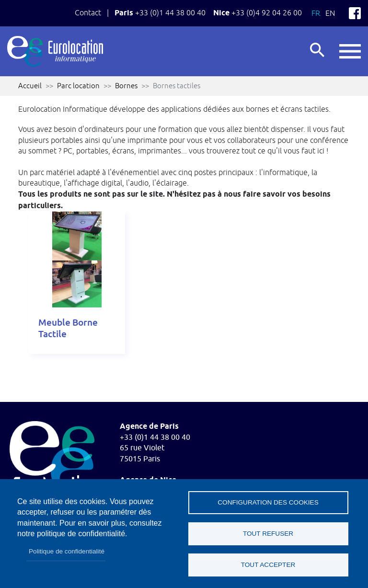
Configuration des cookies (268, 502)
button (350, 52)
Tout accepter (268, 565)
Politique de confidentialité (67, 551)
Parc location (78, 86)
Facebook (355, 13)
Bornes (126, 86)
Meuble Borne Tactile (68, 328)
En (330, 13)
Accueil (30, 86)
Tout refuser (268, 534)
